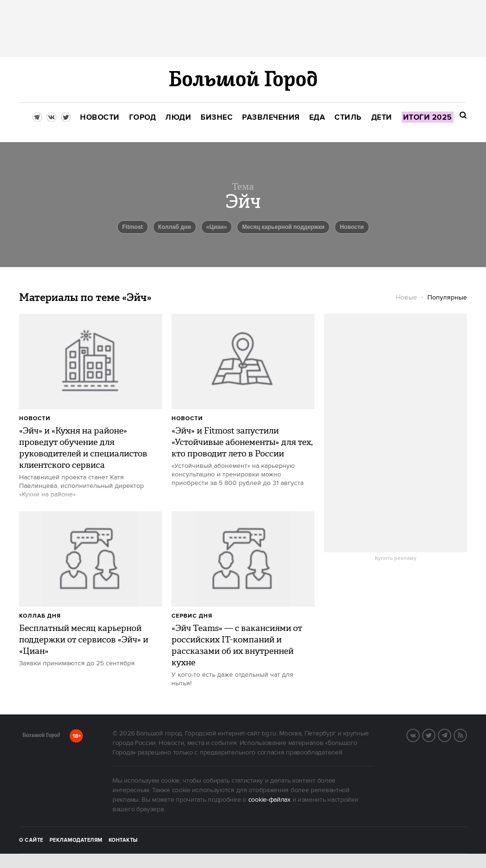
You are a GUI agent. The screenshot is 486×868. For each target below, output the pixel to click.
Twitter (435, 734)
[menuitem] (100, 118)
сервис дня (192, 616)
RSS (466, 734)
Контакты (123, 840)
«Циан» (217, 227)
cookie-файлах (269, 800)
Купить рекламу (396, 558)
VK (419, 734)
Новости (35, 418)
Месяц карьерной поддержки (283, 227)
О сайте (31, 840)
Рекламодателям (76, 840)
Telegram (451, 734)
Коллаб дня (175, 227)
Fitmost (133, 227)
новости (352, 227)
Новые (406, 298)
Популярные (447, 298)
